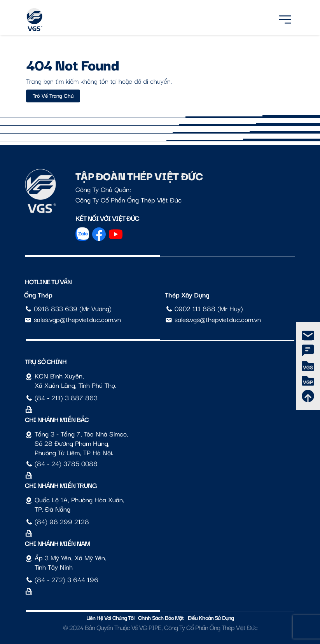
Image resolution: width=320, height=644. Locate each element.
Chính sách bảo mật (161, 617)
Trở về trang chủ (53, 95)
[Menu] (285, 18)
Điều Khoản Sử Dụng (211, 617)
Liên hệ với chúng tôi (110, 617)
